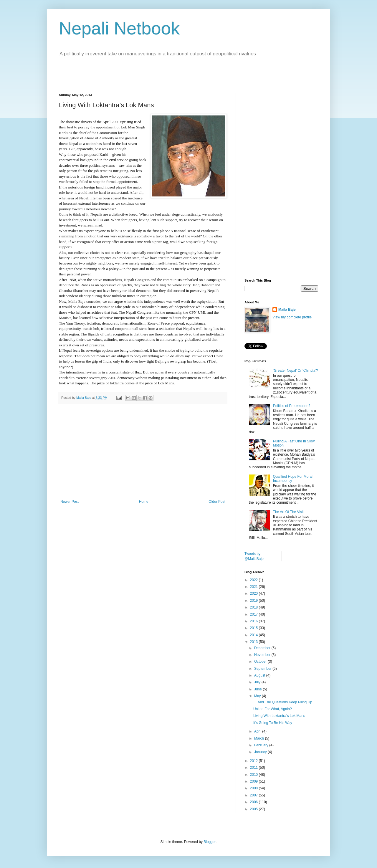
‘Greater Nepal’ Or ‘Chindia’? (296, 371)
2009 (254, 781)
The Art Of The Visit (288, 512)
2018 (254, 607)
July (258, 682)
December (263, 648)
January (261, 752)
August (260, 675)
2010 (254, 775)
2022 (254, 580)
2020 (254, 593)
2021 (254, 587)
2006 (254, 802)
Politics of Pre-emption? (292, 406)
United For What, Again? (273, 709)
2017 (254, 614)
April (258, 731)
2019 (254, 601)
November (263, 655)
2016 (254, 621)
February (262, 745)
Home (144, 502)
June (258, 689)
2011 (254, 768)
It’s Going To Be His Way (273, 723)
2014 (254, 635)
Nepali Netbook (119, 28)
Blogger (210, 842)
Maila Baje (287, 310)
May (258, 696)
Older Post (217, 502)
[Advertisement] (128, 74)
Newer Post (70, 502)
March (260, 738)
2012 (254, 761)
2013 (254, 642)
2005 (254, 809)
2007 (254, 795)
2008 (254, 788)
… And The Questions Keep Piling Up (283, 702)
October (261, 662)
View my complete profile (292, 317)
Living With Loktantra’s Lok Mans (279, 716)
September (263, 669)
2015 (254, 628)
